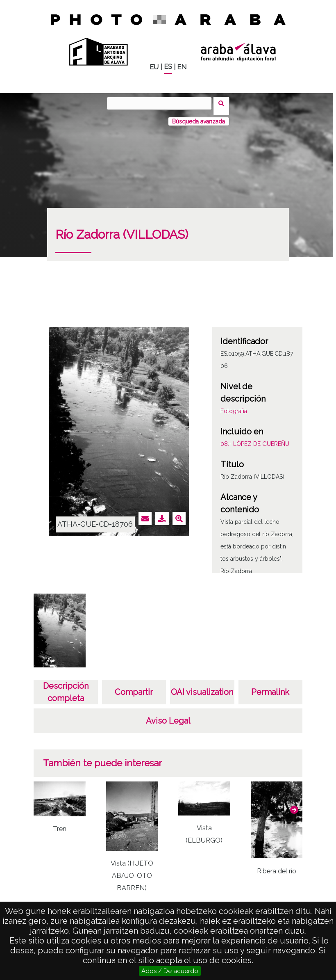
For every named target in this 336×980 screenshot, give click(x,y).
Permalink (270, 687)
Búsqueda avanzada (199, 116)
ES (168, 67)
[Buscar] (162, 103)
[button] (294, 804)
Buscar (224, 103)
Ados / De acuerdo (170, 971)
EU (154, 67)
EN (182, 67)
